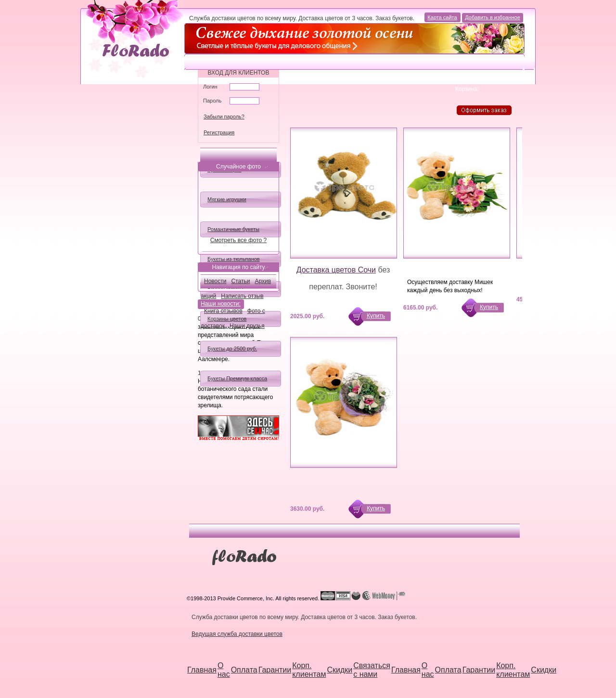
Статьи (241, 281)
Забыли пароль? (224, 116)
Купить (376, 316)
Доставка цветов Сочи (336, 270)
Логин (210, 87)
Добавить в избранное (493, 17)
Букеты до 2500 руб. (232, 349)
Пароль (212, 101)
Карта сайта (443, 17)
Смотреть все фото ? (238, 240)
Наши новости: (222, 304)
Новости (215, 281)
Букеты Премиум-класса (237, 378)
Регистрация (219, 132)
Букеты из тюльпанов (234, 259)
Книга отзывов (223, 311)
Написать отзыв (242, 296)
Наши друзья (247, 326)
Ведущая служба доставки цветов (237, 634)
